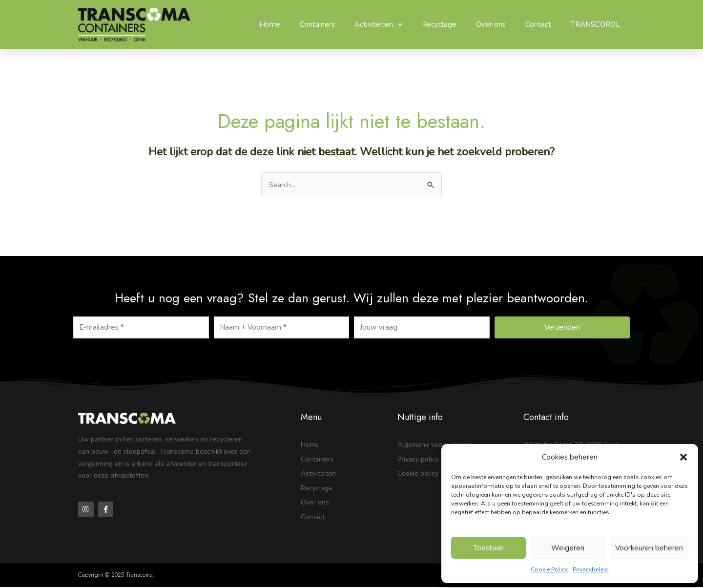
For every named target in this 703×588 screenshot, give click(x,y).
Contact (538, 24)
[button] (683, 457)
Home (270, 24)
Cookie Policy (549, 569)
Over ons (491, 24)
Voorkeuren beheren (649, 548)
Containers (317, 24)
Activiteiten (378, 25)
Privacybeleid (591, 569)
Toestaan (488, 548)
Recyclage (439, 24)
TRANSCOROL (595, 24)
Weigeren (568, 548)
